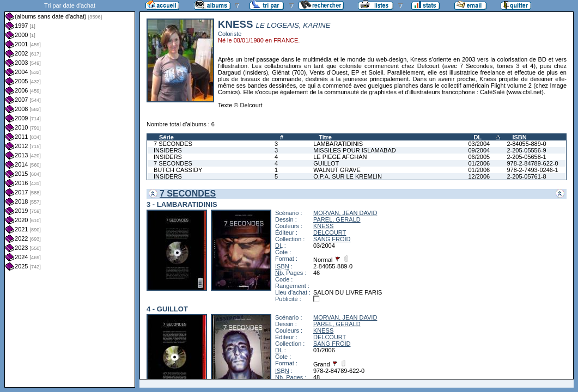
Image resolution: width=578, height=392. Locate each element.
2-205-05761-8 (526, 176)
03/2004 (479, 144)
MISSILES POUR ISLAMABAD (355, 150)
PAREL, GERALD (337, 219)
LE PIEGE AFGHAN (340, 157)
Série (166, 137)
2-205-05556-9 (526, 150)
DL (477, 137)
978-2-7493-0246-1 (532, 170)
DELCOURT (330, 232)
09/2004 (479, 150)
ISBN (519, 137)
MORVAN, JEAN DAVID (345, 213)
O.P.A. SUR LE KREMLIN (348, 176)
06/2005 (479, 157)
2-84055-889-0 (526, 144)
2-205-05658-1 (526, 157)
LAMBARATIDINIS (338, 144)
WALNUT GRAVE (337, 170)
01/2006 (479, 163)
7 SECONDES (173, 144)
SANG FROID (332, 239)
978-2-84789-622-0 (532, 163)
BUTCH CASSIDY (178, 170)
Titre (325, 137)
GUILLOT (326, 163)
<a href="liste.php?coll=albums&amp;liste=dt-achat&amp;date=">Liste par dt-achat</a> (70, 194)
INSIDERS (168, 150)
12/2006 (479, 176)
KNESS (323, 226)
